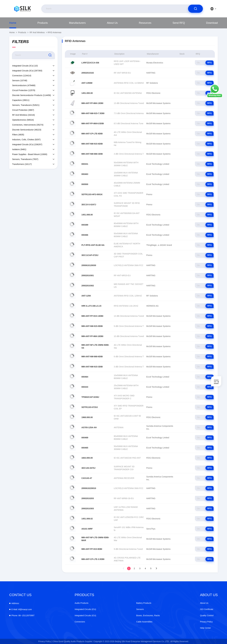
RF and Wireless (37, 32)
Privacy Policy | (45, 641)
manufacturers (77, 23)
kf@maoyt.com (22, 609)
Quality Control (207, 615)
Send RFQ (179, 23)
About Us (112, 23)
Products (43, 23)
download (212, 23)
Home (13, 23)
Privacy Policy (206, 622)
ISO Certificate (207, 609)
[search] (195, 9)
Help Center (206, 628)
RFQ (209, 63)
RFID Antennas (55, 32)
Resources (145, 23)
